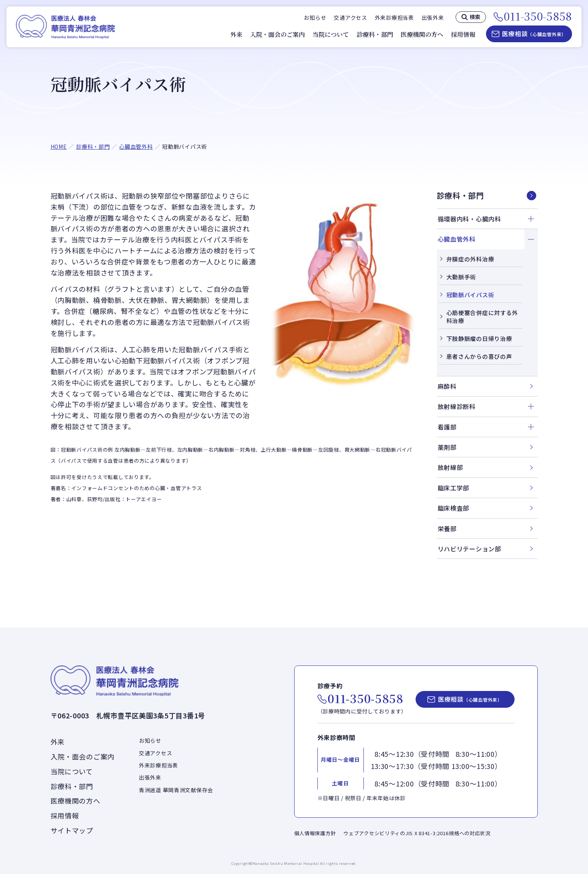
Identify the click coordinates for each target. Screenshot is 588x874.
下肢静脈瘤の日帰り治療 (479, 338)
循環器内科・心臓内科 (469, 219)
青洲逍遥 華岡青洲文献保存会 (176, 790)
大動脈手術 (461, 277)
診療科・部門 (375, 35)
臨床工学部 (454, 488)
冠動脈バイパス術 (470, 295)
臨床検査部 (454, 508)
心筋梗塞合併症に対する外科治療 (482, 317)
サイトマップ (72, 830)
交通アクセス (350, 18)
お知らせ (315, 18)
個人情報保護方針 (315, 833)
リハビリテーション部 (469, 549)
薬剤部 (447, 447)
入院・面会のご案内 (277, 35)
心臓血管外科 (136, 146)
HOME (59, 146)
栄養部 (447, 529)
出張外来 (433, 18)
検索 (475, 17)
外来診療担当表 (394, 18)
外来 (236, 35)
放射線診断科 (457, 406)
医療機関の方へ (422, 35)
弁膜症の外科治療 (470, 259)
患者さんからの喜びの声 (479, 356)
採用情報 (463, 35)
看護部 (447, 427)
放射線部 (450, 467)
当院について (331, 35)
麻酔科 (447, 386)
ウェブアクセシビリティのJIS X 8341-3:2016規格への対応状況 (417, 833)
